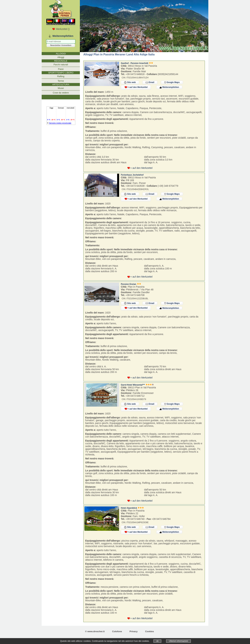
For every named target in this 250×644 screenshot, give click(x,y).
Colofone (117, 631)
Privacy (134, 631)
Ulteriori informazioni (178, 641)
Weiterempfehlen (169, 87)
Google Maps (172, 82)
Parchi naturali (61, 65)
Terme (61, 81)
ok (157, 641)
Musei (61, 88)
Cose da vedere (61, 93)
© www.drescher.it (95, 631)
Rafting (61, 76)
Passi (61, 69)
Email (150, 82)
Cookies (150, 631)
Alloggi (61, 57)
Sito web (130, 82)
